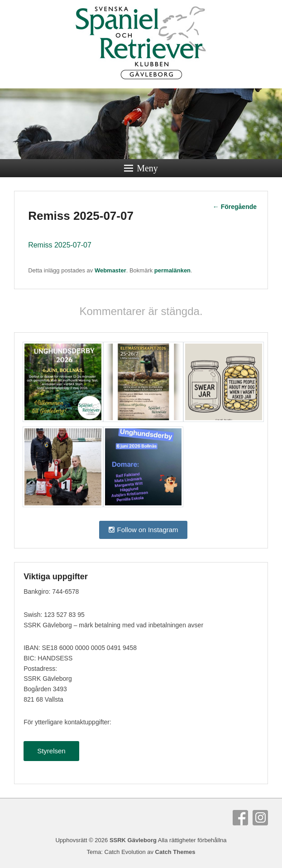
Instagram (260, 818)
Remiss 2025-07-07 (60, 245)
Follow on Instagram (143, 530)
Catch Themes (175, 852)
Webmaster (110, 270)
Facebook (240, 818)
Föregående (235, 207)
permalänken (172, 270)
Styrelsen (51, 751)
